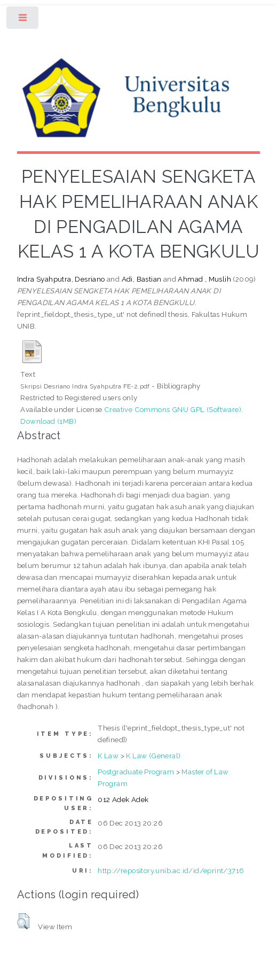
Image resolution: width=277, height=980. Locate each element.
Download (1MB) (48, 421)
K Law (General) (153, 756)
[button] (23, 921)
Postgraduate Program (136, 772)
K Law (108, 756)
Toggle (23, 20)
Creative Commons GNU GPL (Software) (173, 409)
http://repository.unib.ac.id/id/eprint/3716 (171, 870)
